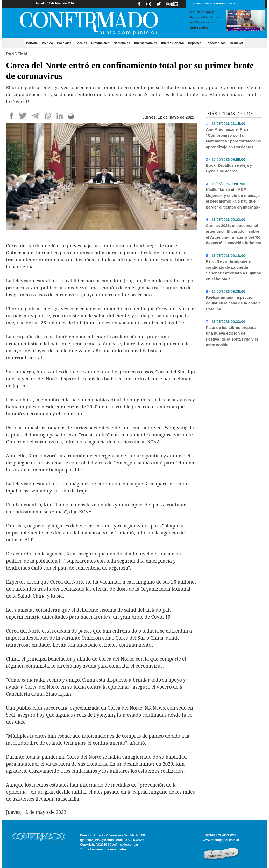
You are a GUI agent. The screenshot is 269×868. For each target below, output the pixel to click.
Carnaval (236, 43)
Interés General (172, 43)
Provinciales (100, 43)
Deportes (195, 43)
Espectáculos (215, 43)
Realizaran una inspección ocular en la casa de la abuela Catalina (233, 303)
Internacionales (146, 43)
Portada (33, 43)
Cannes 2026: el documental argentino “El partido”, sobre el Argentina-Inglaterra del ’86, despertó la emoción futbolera (234, 234)
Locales (81, 43)
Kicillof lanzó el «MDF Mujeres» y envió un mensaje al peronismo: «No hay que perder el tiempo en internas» (233, 198)
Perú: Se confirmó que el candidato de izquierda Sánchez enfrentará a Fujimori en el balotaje (234, 270)
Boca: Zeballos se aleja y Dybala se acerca (229, 168)
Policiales (64, 43)
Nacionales (122, 43)
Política (47, 43)
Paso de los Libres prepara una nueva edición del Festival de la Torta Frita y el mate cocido (232, 336)
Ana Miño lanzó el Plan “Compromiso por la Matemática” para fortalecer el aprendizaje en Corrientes (234, 138)
